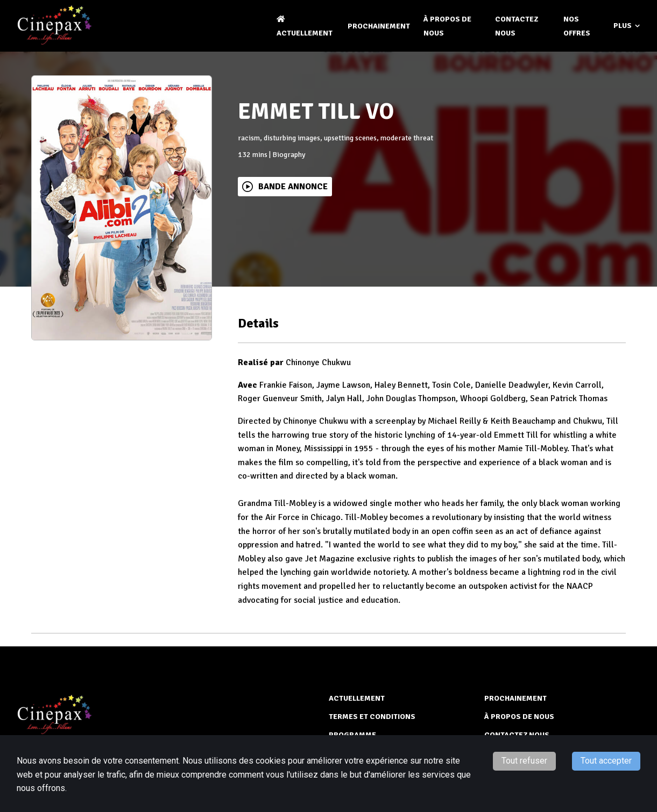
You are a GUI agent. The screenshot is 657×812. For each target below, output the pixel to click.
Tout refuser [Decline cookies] (524, 761)
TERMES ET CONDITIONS (372, 717)
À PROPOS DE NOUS (519, 717)
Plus (627, 26)
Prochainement (379, 26)
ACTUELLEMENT (357, 698)
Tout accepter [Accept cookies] (606, 761)
